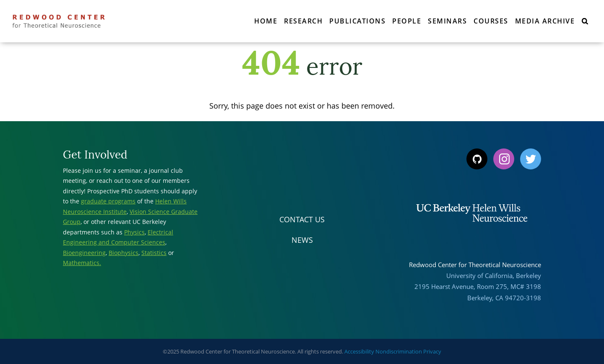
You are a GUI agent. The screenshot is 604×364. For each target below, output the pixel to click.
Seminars (447, 21)
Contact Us (302, 219)
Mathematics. (82, 263)
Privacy (432, 351)
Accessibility (359, 351)
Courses (491, 21)
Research (303, 21)
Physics (134, 232)
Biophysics (124, 253)
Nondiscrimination (399, 351)
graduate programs (108, 201)
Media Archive (545, 21)
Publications (357, 21)
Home (266, 21)
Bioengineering (84, 253)
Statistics (154, 253)
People (407, 21)
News (302, 240)
